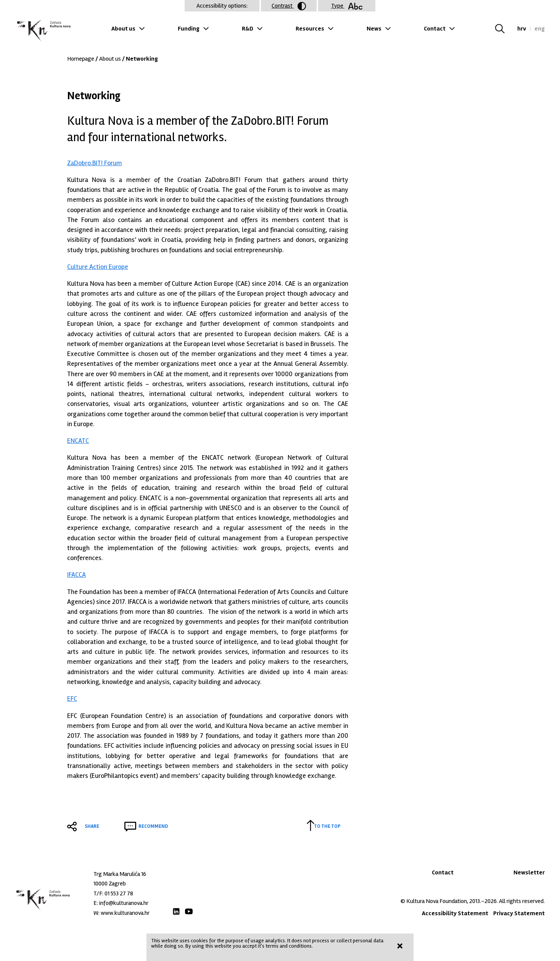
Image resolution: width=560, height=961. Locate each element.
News (374, 29)
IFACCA (76, 575)
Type (347, 6)
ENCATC (78, 441)
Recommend (153, 826)
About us (123, 29)
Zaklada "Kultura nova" (43, 31)
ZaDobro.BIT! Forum (95, 163)
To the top (327, 826)
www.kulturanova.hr (125, 913)
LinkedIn (176, 911)
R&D (248, 29)
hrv (522, 29)
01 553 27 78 (119, 893)
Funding (189, 29)
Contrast (289, 6)
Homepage (81, 59)
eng (540, 29)
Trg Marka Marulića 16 (120, 874)
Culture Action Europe (98, 267)
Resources (310, 29)
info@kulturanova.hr (124, 903)
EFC (72, 699)
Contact (435, 29)
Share (92, 826)
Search (504, 29)
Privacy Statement (519, 913)
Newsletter (529, 872)
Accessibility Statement (455, 913)
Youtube (189, 911)
